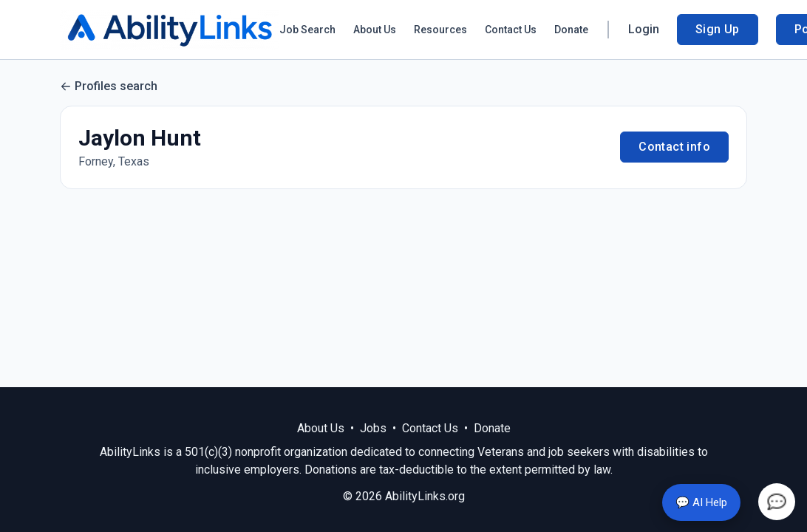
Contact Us (511, 30)
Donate (571, 30)
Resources (440, 30)
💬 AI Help (701, 502)
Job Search (307, 30)
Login (644, 29)
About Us (375, 30)
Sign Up (718, 29)
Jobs (373, 428)
